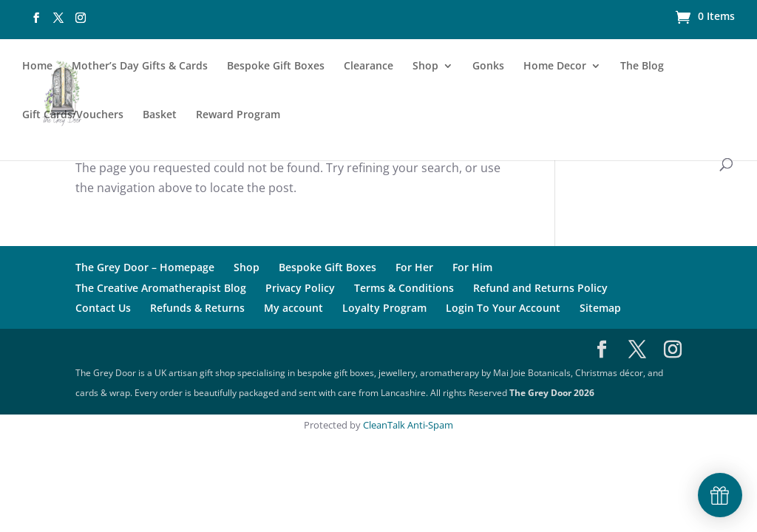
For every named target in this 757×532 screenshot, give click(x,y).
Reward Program (238, 115)
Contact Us (103, 308)
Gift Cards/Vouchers (73, 115)
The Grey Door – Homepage (145, 267)
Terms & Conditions (404, 288)
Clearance (369, 66)
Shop (425, 66)
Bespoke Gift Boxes (276, 66)
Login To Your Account (503, 308)
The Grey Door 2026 (552, 393)
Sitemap (600, 308)
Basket (160, 115)
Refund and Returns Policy (540, 288)
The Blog (642, 66)
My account (293, 308)
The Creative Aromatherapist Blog (161, 288)
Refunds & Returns (197, 308)
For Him (472, 267)
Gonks (488, 66)
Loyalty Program (384, 308)
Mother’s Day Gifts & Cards (140, 66)
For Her (414, 267)
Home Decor (555, 66)
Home (37, 66)
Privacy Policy (300, 288)
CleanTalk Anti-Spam (408, 425)
